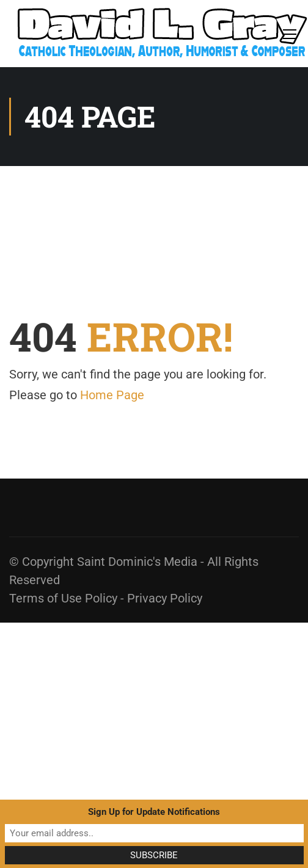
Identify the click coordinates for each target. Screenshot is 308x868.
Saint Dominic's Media (137, 562)
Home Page (112, 395)
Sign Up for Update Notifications (154, 812)
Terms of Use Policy (63, 598)
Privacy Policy (165, 598)
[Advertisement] (115, 737)
